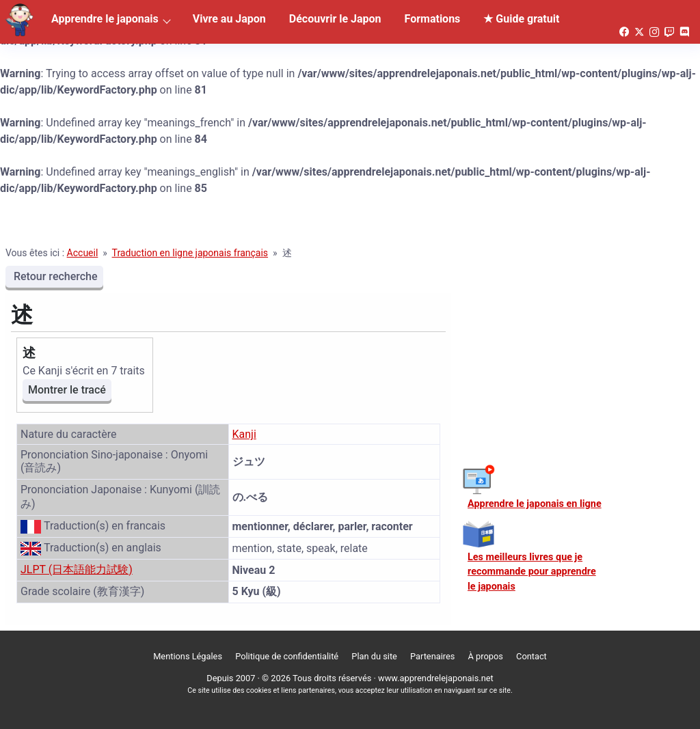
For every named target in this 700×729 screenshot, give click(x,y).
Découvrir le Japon (335, 19)
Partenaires (432, 656)
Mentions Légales (188, 656)
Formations (433, 19)
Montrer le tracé (67, 390)
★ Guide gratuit (521, 19)
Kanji (244, 434)
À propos (486, 656)
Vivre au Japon (229, 19)
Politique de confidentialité (287, 656)
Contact (531, 656)
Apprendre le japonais (105, 19)
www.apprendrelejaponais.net (436, 678)
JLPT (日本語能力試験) (77, 569)
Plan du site (374, 656)
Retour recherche (54, 276)
